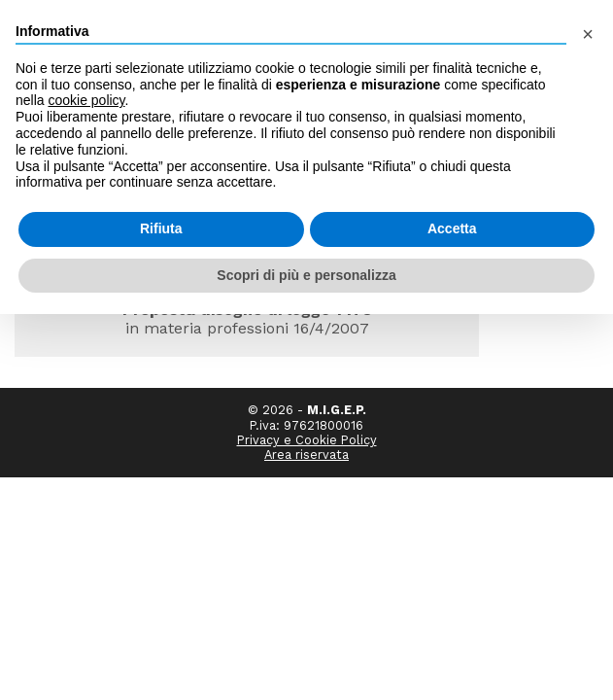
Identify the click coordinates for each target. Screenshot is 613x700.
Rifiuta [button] (161, 228)
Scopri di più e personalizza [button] (306, 275)
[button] (588, 31)
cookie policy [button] (86, 100)
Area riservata (306, 409)
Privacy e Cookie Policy (307, 394)
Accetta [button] (452, 228)
